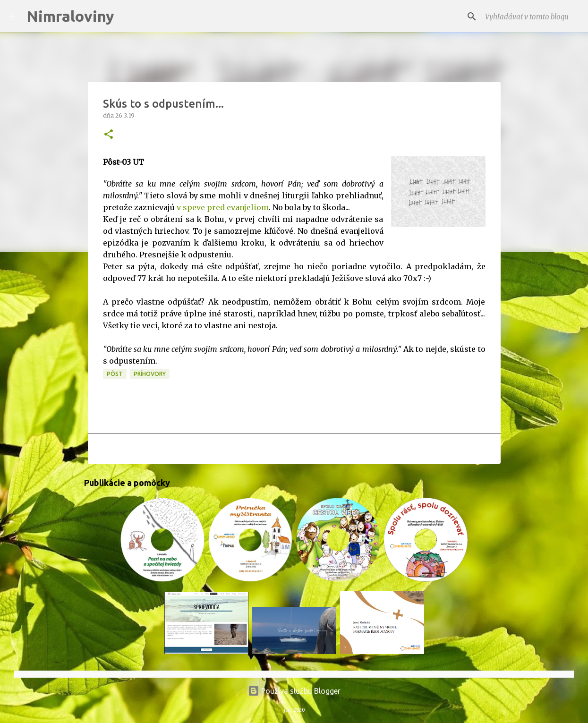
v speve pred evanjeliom (223, 207)
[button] (109, 135)
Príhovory (150, 374)
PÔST (115, 374)
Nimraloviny (70, 16)
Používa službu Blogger (294, 691)
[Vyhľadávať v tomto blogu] (531, 17)
